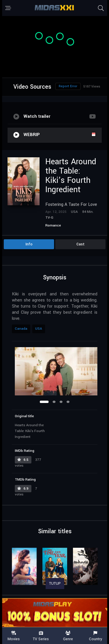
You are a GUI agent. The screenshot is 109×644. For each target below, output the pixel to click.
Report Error (68, 86)
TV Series (41, 636)
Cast (81, 244)
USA (39, 329)
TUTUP (55, 584)
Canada (21, 329)
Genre (68, 636)
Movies (14, 636)
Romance (53, 225)
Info (29, 244)
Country (95, 636)
